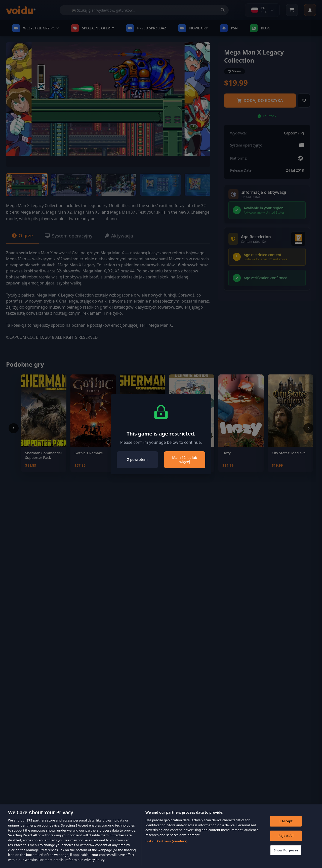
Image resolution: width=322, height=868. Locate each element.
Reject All (286, 844)
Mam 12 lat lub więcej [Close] (185, 460)
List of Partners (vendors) (166, 849)
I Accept (286, 829)
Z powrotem (137, 460)
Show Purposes (286, 858)
